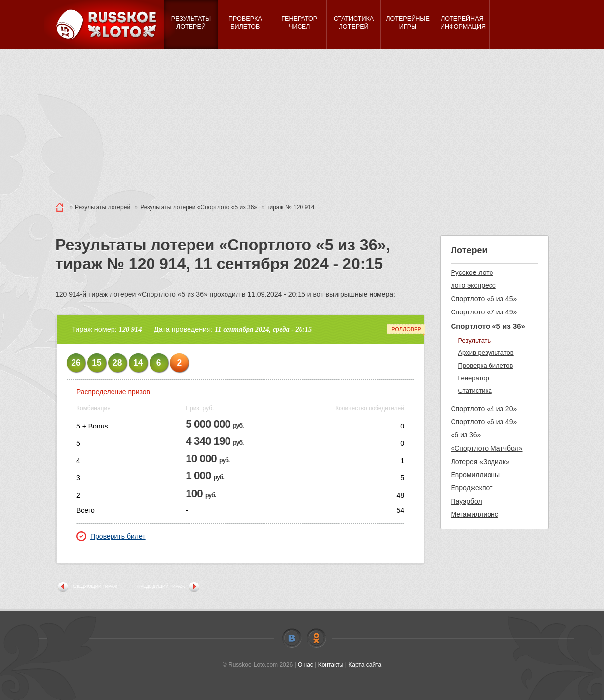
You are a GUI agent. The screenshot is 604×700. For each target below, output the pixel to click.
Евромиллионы (475, 475)
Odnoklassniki (316, 638)
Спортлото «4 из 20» (484, 409)
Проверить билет (111, 536)
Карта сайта (365, 665)
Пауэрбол (466, 501)
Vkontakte (292, 638)
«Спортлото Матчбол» (486, 448)
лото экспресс (473, 285)
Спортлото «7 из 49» (484, 312)
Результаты (475, 340)
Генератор (473, 378)
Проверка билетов (485, 366)
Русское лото (472, 272)
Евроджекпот (472, 488)
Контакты (331, 665)
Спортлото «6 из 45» (484, 299)
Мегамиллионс (474, 514)
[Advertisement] (302, 123)
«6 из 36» (466, 435)
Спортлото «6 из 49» (484, 422)
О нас (305, 665)
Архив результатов (486, 353)
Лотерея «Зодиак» (480, 462)
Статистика (475, 391)
